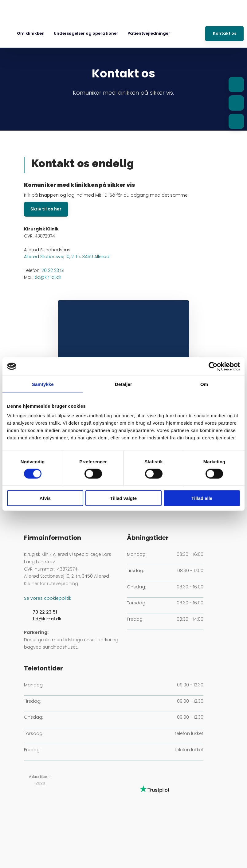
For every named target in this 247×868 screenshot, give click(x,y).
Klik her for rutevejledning (51, 583)
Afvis (45, 498)
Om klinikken (31, 33)
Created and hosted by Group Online (123, 838)
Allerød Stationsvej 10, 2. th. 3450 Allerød (67, 257)
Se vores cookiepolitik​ (48, 598)
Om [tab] (204, 384)
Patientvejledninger (149, 33)
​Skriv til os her (46, 209)
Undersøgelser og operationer (86, 33)
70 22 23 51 (53, 270)
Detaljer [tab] (123, 384)
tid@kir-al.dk (48, 277)
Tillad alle (202, 498)
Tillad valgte (123, 498)
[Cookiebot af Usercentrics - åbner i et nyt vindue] (213, 366)
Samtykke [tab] (43, 384)
